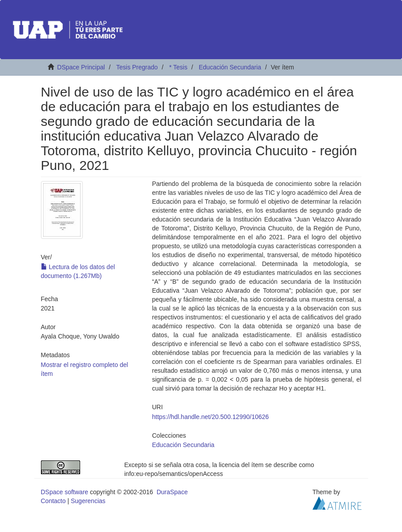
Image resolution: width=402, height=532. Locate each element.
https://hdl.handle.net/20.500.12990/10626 (211, 417)
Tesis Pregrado (137, 67)
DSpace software (65, 492)
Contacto (53, 501)
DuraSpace (172, 492)
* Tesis (178, 67)
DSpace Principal (81, 67)
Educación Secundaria (230, 67)
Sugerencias (88, 501)
